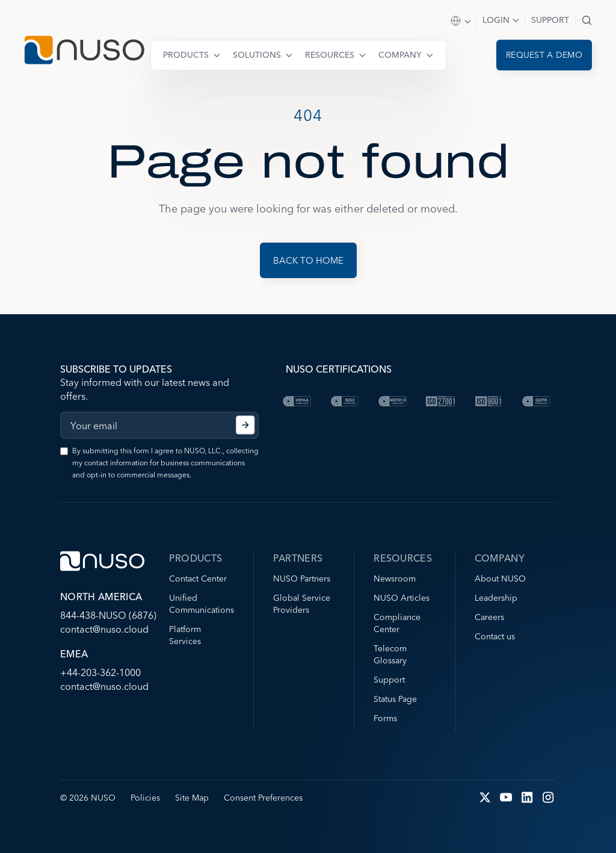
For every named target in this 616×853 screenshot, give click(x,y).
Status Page (395, 699)
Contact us (495, 636)
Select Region (461, 21)
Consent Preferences (263, 798)
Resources (330, 55)
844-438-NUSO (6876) (108, 615)
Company (400, 55)
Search (587, 20)
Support (550, 20)
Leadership (496, 598)
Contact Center (198, 578)
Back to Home (308, 260)
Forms (385, 718)
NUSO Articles (402, 598)
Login (496, 20)
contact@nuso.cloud (104, 629)
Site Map (192, 798)
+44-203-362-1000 (100, 672)
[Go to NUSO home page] (84, 51)
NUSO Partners (302, 578)
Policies (145, 798)
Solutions (257, 55)
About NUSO (500, 578)
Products (186, 55)
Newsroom (395, 578)
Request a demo (544, 55)
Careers (489, 617)
